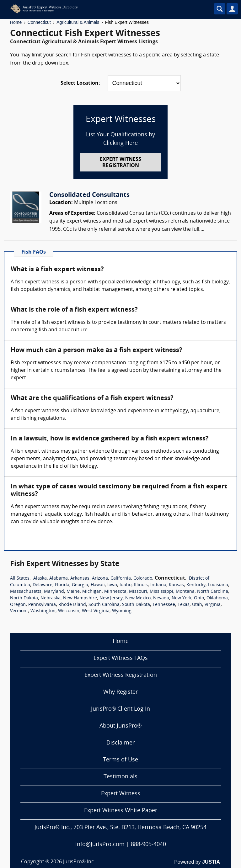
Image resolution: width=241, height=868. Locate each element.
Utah (197, 605)
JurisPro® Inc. (79, 862)
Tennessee (164, 605)
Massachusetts (26, 592)
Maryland (54, 592)
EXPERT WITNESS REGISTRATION (120, 163)
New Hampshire (80, 598)
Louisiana (218, 585)
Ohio (199, 598)
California (121, 579)
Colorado (143, 579)
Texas (184, 605)
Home (16, 22)
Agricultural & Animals (78, 22)
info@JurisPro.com (100, 845)
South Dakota (136, 605)
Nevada (161, 598)
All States (20, 579)
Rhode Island (72, 605)
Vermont (19, 611)
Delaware (43, 585)
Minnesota (115, 592)
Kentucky (196, 585)
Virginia (213, 605)
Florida (62, 585)
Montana (185, 592)
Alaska (40, 579)
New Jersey (111, 598)
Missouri (138, 592)
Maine (73, 592)
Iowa (112, 585)
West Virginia (96, 611)
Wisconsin (69, 611)
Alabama (59, 579)
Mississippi (161, 592)
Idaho (126, 585)
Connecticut (39, 22)
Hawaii (98, 585)
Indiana (158, 585)
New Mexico (138, 598)
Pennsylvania (42, 605)
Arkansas (80, 579)
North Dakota (24, 598)
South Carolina (104, 605)
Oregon (18, 605)
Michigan (92, 592)
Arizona (100, 579)
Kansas (176, 585)
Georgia (80, 585)
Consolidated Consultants (89, 195)
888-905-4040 (148, 845)
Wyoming (122, 611)
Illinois (141, 585)
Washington (43, 611)
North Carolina (213, 592)
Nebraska (51, 598)
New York (182, 598)
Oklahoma (217, 598)
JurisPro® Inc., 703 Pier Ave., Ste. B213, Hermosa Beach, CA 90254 (120, 828)
